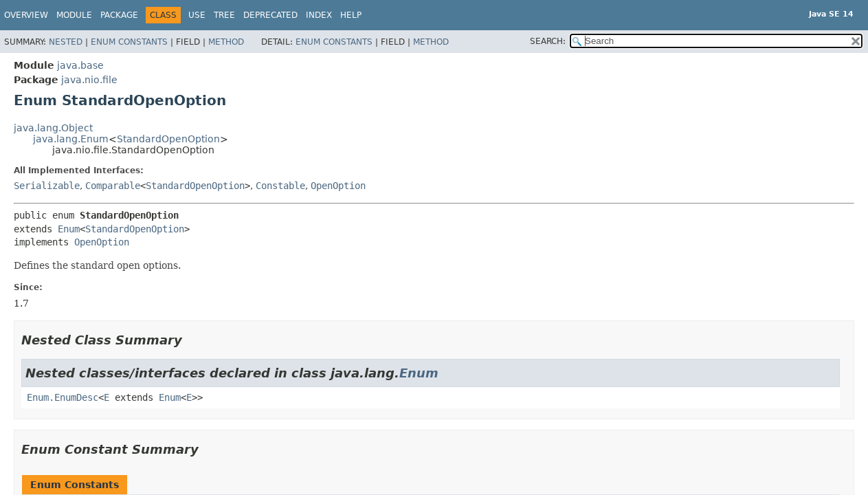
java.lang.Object (53, 128)
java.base (80, 65)
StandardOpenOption (168, 139)
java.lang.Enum (71, 139)
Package (119, 15)
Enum (69, 229)
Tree (224, 15)
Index (319, 15)
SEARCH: (548, 41)
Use (197, 15)
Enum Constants (129, 42)
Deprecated (270, 15)
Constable (280, 186)
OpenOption (338, 186)
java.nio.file (89, 80)
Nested (66, 42)
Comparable (113, 186)
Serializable (47, 186)
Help (351, 15)
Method (226, 42)
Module (74, 15)
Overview (26, 15)
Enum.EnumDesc (63, 397)
